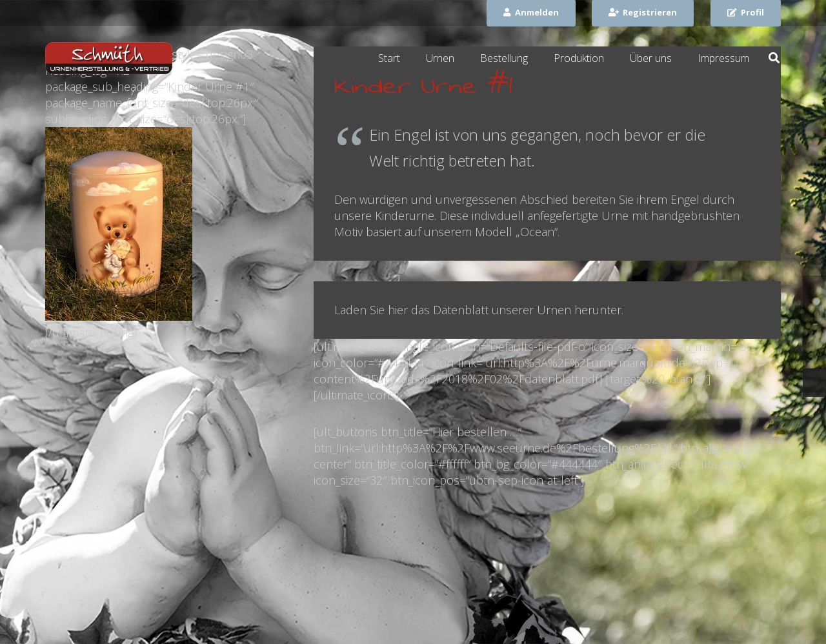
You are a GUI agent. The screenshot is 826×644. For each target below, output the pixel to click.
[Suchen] (774, 58)
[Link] (109, 58)
